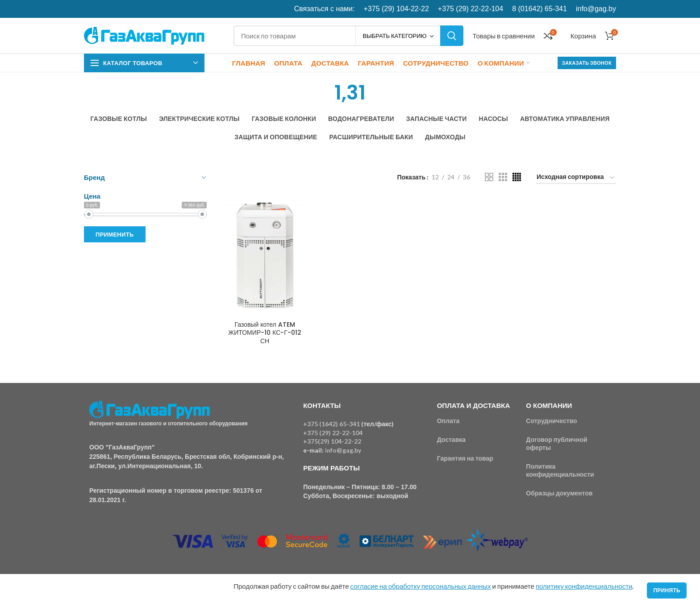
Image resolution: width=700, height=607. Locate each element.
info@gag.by (596, 9)
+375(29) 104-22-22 (332, 441)
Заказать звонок (587, 63)
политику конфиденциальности (584, 586)
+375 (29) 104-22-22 (396, 9)
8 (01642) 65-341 (540, 9)
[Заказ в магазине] (576, 178)
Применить (115, 234)
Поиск (452, 36)
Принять (667, 590)
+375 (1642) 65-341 (331, 424)
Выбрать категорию (394, 36)
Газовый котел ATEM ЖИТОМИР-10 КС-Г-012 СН (265, 333)
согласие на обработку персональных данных (421, 586)
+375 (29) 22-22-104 (471, 9)
